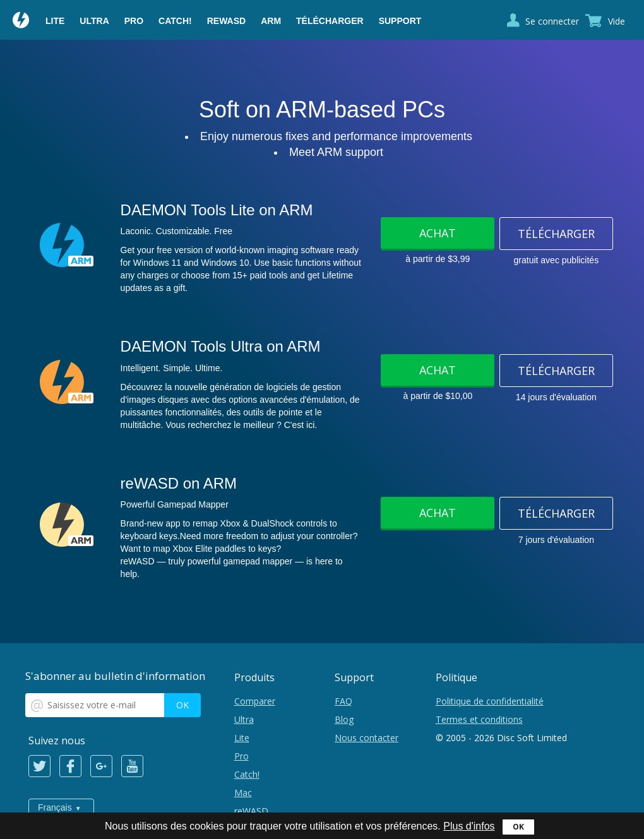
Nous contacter (367, 738)
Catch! (175, 21)
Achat (438, 233)
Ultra (94, 21)
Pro (134, 21)
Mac (243, 793)
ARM (271, 21)
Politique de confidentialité (490, 701)
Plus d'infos (469, 826)
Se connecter (552, 21)
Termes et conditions (479, 719)
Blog (344, 719)
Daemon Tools (21, 21)
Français (55, 807)
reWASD (226, 21)
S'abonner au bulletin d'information (115, 676)
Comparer (255, 701)
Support (400, 21)
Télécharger (330, 21)
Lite (55, 21)
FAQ (343, 701)
